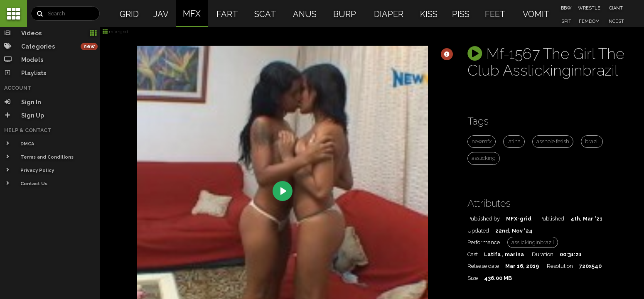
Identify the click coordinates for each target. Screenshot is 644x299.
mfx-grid (116, 32)
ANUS (305, 14)
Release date (483, 266)
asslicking (484, 158)
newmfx (482, 141)
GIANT (616, 8)
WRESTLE (589, 8)
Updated (478, 231)
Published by (484, 219)
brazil (592, 141)
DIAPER (389, 14)
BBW (566, 8)
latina (514, 141)
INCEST (616, 21)
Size (473, 278)
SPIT (566, 21)
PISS (461, 14)
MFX (192, 14)
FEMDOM (589, 21)
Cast (473, 254)
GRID (129, 14)
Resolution (560, 266)
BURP (345, 14)
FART (227, 14)
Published (552, 219)
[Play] (283, 191)
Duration (543, 254)
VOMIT (536, 14)
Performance (484, 242)
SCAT (265, 14)
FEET (495, 14)
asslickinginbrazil (533, 242)
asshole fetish (553, 141)
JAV (161, 14)
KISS (429, 14)
